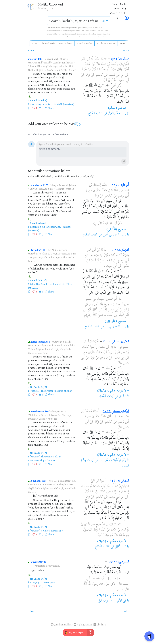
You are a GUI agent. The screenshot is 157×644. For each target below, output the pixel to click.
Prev (32, 50)
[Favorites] (108, 7)
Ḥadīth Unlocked (50, 5)
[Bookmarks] (113, 7)
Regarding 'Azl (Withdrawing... (46, 227)
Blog (92, 8)
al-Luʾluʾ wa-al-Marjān (106, 43)
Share (51, 108)
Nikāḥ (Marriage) (65, 104)
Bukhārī (123, 43)
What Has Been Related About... (46, 284)
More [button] (99, 8)
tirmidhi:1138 (38, 250)
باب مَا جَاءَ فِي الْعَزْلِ (114, 235)
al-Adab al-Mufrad (85, 43)
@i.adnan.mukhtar (63, 625)
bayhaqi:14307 (39, 481)
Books (75, 8)
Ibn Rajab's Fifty (48, 43)
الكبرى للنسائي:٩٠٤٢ (116, 411)
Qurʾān (34, 43)
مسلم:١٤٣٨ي (120, 59)
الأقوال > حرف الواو (110, 601)
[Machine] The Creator (42, 391)
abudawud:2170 (40, 185)
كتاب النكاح (96, 113)
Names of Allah (64, 391)
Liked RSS (101, 625)
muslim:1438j (35, 59)
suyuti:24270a (39, 562)
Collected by (34, 176)
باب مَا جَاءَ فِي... (115, 327)
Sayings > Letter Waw (44, 582)
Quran (84, 8)
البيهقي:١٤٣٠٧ (119, 481)
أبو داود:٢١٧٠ (120, 185)
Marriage (58, 531)
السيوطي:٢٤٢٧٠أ (118, 562)
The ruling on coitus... (42, 104)
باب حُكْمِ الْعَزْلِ (117, 113)
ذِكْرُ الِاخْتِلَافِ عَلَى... (113, 460)
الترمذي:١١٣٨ (120, 250)
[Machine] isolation (40, 531)
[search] (74, 21)
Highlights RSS (84, 625)
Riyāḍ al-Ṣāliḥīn (66, 43)
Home (66, 8)
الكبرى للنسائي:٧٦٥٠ (116, 342)
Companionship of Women (42, 460)
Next (125, 50)
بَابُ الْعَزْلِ (120, 547)
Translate (37, 570)
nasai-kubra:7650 (41, 342)
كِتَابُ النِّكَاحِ (103, 547)
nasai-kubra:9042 (41, 411)
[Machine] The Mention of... (44, 457)
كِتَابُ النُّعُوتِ (106, 396)
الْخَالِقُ (122, 396)
